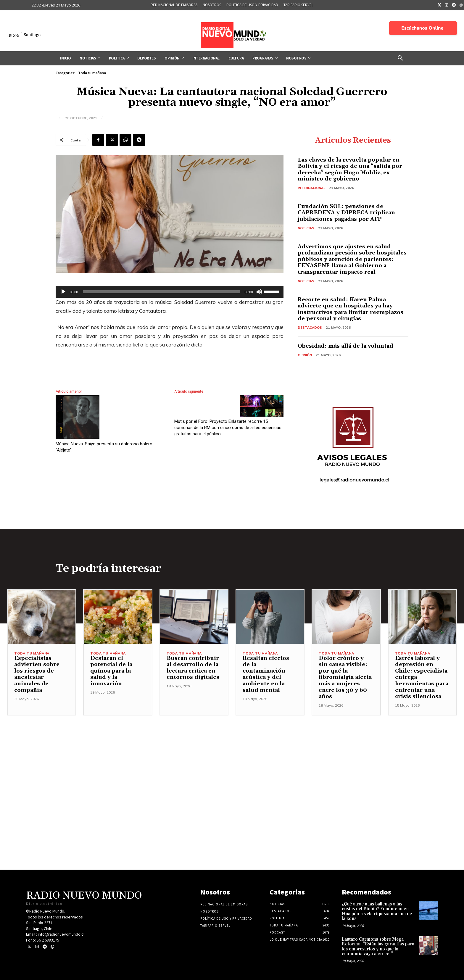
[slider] (161, 292)
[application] (170, 292)
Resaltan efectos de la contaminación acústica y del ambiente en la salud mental (266, 674)
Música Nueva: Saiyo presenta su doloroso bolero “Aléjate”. (104, 447)
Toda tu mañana (92, 73)
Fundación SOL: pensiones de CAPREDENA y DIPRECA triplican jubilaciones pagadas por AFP (346, 213)
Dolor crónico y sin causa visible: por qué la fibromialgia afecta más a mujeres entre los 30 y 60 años (345, 677)
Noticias (306, 228)
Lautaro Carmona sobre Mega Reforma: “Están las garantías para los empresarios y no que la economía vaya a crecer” (378, 947)
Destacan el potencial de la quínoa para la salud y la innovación (111, 671)
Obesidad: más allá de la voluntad (345, 346)
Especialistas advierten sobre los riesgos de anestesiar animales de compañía (37, 674)
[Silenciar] (259, 292)
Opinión (305, 355)
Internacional (311, 188)
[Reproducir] (63, 292)
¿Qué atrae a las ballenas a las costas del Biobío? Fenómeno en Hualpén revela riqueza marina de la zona (377, 912)
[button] (400, 58)
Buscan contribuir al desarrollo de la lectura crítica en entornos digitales (193, 668)
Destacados (310, 328)
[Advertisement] (232, 757)
